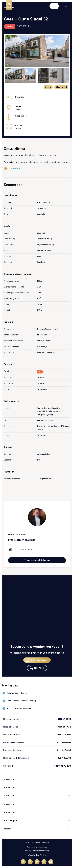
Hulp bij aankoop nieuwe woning (21, 701)
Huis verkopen (10, 821)
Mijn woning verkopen (17, 693)
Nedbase (44, 855)
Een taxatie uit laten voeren (19, 709)
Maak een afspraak (23, 550)
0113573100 (39, 668)
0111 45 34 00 (64, 750)
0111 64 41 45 (64, 742)
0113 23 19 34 (64, 727)
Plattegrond (61, 87)
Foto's (48, 87)
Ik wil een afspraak (39, 660)
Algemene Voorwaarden (37, 847)
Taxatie (7, 829)
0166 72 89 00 (64, 735)
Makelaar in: (9, 779)
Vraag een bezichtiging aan (37, 560)
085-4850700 (64, 758)
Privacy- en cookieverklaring (37, 851)
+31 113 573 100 (62, 766)
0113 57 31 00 (64, 719)
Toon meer (15, 168)
